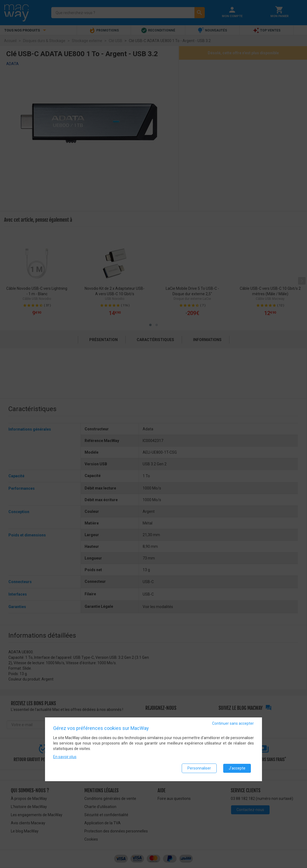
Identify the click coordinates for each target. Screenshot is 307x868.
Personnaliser (199, 768)
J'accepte (237, 768)
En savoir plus (65, 757)
